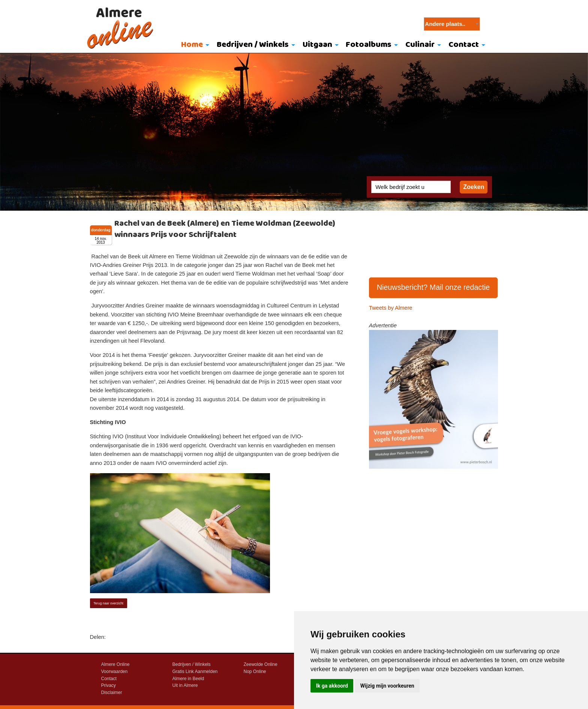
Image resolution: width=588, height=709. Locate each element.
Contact (464, 45)
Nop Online (255, 672)
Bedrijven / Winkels (253, 45)
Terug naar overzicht (108, 603)
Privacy (109, 685)
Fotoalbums (369, 45)
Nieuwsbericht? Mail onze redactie (433, 287)
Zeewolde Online (261, 664)
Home (192, 45)
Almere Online (115, 664)
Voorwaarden (115, 672)
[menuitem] (194, 45)
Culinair (420, 45)
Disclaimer (112, 693)
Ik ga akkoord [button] (332, 686)
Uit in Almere (185, 685)
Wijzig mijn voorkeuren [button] (387, 686)
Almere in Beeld (188, 679)
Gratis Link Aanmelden (195, 672)
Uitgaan (317, 45)
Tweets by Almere (391, 308)
